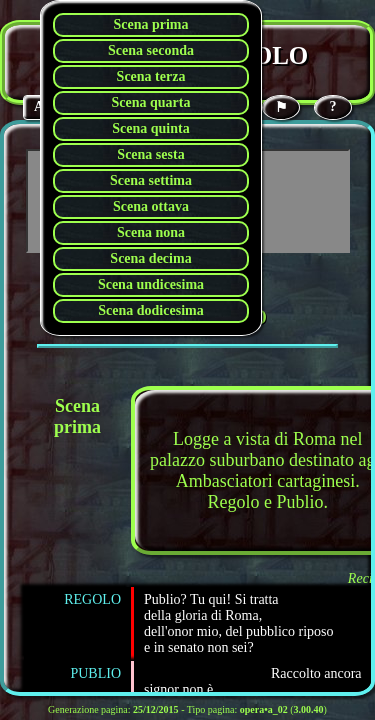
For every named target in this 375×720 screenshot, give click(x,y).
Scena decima (150, 258)
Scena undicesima (151, 284)
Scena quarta (151, 102)
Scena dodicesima (150, 310)
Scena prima (150, 24)
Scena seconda (151, 50)
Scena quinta (150, 128)
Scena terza (151, 76)
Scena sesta (150, 154)
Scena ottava (151, 206)
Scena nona (151, 232)
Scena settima (151, 180)
